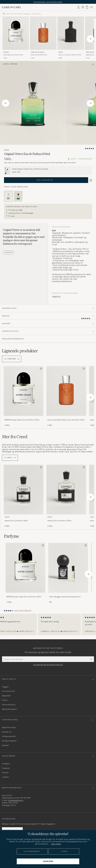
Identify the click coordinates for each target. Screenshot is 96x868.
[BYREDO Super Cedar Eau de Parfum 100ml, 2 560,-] (16, 38)
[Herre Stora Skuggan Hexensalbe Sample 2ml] (68, 568)
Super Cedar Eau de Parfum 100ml (13, 55)
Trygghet (5, 687)
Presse (5, 700)
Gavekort (5, 745)
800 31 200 (13, 803)
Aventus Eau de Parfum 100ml (59, 521)
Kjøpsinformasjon (9, 727)
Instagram (6, 764)
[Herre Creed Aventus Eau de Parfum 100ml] (66, 490)
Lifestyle (9, 252)
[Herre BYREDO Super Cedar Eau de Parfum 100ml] (16, 33)
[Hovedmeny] (91, 7)
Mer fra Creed (15, 437)
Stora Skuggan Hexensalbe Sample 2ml (65, 597)
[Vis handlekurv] (87, 7)
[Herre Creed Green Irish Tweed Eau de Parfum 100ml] (71, 33)
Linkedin (5, 777)
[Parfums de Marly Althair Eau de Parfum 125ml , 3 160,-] (43, 38)
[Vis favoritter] (83, 7)
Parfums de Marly (38, 52)
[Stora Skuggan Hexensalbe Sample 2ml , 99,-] (68, 573)
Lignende (20, 351)
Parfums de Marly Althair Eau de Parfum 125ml (66, 420)
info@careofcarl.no (16, 800)
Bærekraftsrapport (9, 709)
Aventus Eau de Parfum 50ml (16, 521)
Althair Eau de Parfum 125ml (39, 55)
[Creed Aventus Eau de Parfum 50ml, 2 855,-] (23, 496)
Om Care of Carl (8, 691)
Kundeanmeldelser (9, 741)
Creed (61, 52)
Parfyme (14, 64)
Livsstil (6, 64)
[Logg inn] (78, 7)
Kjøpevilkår (6, 696)
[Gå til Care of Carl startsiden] (11, 7)
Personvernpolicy (9, 705)
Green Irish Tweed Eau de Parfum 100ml (70, 55)
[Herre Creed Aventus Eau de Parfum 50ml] (23, 490)
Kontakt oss (7, 732)
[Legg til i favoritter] (40, 369)
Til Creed (10, 458)
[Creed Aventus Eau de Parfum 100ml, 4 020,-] (66, 496)
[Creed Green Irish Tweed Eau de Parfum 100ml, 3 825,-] (71, 38)
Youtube (5, 773)
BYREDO (6, 52)
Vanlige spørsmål (9, 736)
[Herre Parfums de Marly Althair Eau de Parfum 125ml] (43, 33)
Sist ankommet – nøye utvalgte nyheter (48, 2)
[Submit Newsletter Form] (91, 659)
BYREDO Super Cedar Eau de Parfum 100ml (22, 420)
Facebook (6, 768)
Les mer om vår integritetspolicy (48, 665)
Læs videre (56, 844)
